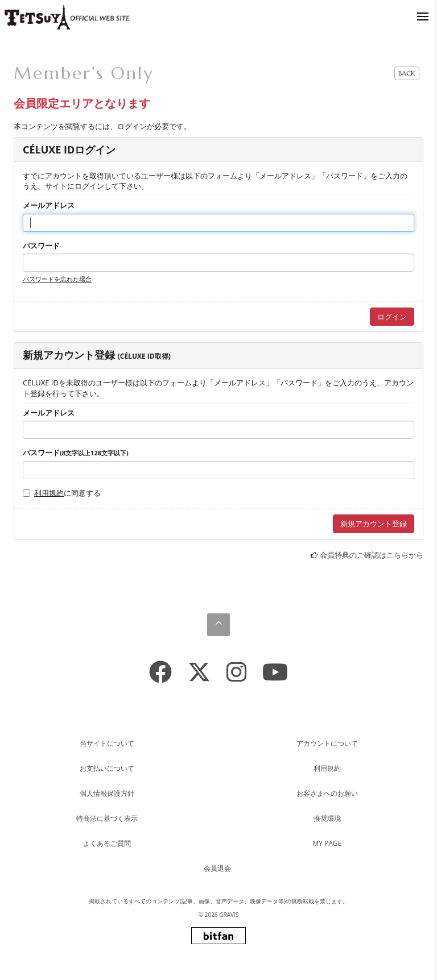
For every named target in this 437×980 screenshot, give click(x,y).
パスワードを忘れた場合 (57, 279)
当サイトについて (107, 743)
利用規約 (49, 493)
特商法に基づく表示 (107, 818)
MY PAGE (327, 843)
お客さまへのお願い (327, 793)
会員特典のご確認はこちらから (372, 555)
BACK (407, 73)
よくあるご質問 (107, 843)
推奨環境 (327, 818)
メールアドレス (49, 205)
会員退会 (217, 868)
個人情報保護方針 (107, 793)
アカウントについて (327, 743)
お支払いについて (107, 768)
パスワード (41, 246)
